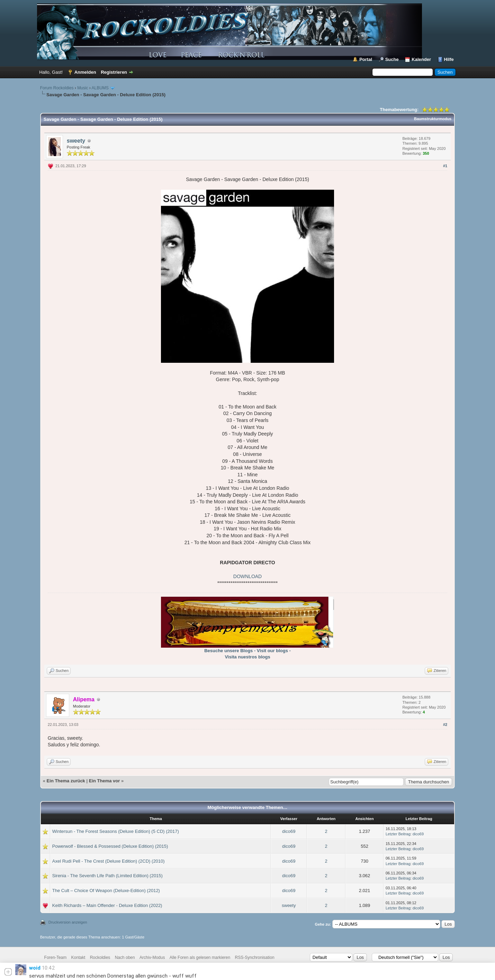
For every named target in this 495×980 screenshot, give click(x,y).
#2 (445, 725)
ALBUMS (100, 88)
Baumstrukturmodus (433, 119)
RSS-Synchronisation (255, 957)
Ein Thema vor (105, 781)
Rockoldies (100, 957)
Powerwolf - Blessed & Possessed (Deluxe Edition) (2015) (110, 846)
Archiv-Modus (152, 957)
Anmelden (85, 72)
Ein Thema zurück (66, 781)
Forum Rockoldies (57, 88)
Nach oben (125, 957)
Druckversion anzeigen (68, 922)
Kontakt (78, 957)
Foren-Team (56, 957)
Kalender (421, 59)
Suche (392, 59)
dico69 (289, 831)
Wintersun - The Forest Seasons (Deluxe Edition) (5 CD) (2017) (116, 831)
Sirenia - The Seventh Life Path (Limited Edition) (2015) (107, 876)
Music (83, 88)
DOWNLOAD (247, 576)
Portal (366, 59)
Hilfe (449, 59)
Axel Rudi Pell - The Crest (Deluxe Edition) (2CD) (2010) (109, 861)
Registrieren (114, 72)
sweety (76, 141)
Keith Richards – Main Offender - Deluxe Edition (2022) (107, 905)
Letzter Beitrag (398, 834)
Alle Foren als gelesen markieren (200, 957)
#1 (445, 166)
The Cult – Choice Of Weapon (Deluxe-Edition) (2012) (106, 891)
